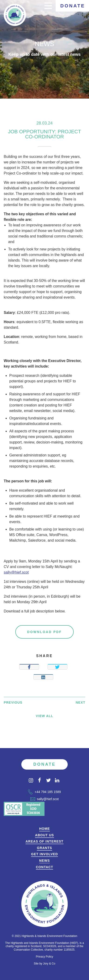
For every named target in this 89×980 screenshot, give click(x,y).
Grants (44, 848)
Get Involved (44, 854)
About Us (44, 835)
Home (44, 829)
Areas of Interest (44, 841)
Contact (45, 867)
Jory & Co (49, 964)
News (44, 861)
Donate (73, 6)
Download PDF (44, 632)
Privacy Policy (45, 957)
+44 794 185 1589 (44, 792)
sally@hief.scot (16, 572)
